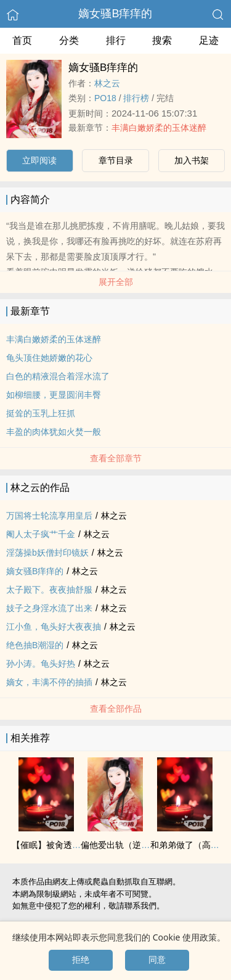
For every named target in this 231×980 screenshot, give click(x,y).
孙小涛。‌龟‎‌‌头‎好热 (41, 664)
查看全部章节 (116, 458)
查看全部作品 (116, 709)
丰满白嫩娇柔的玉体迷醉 (159, 128)
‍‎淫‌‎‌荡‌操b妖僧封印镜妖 (47, 553)
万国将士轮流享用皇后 (49, 516)
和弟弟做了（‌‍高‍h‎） (187, 845)
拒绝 (81, 960)
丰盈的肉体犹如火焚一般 (54, 432)
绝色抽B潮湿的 (35, 645)
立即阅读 (39, 160)
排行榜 (136, 98)
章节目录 (116, 160)
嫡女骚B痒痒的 (115, 14)
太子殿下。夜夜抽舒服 (49, 590)
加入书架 (192, 160)
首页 (22, 40)
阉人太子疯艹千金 (41, 534)
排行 (116, 40)
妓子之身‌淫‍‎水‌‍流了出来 (49, 608)
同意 (157, 960)
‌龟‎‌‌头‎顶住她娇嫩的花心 (49, 358)
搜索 (162, 40)
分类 (69, 40)
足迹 (209, 40)
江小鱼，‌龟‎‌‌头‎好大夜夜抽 (54, 627)
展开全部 (116, 282)
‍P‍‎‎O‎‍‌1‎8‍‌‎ (105, 98)
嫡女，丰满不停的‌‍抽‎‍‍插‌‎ (49, 682)
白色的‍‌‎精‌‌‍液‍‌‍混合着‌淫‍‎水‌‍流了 (58, 376)
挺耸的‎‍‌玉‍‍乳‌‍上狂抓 (41, 413)
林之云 (107, 83)
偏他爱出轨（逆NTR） (124, 845)
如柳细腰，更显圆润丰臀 (54, 395)
